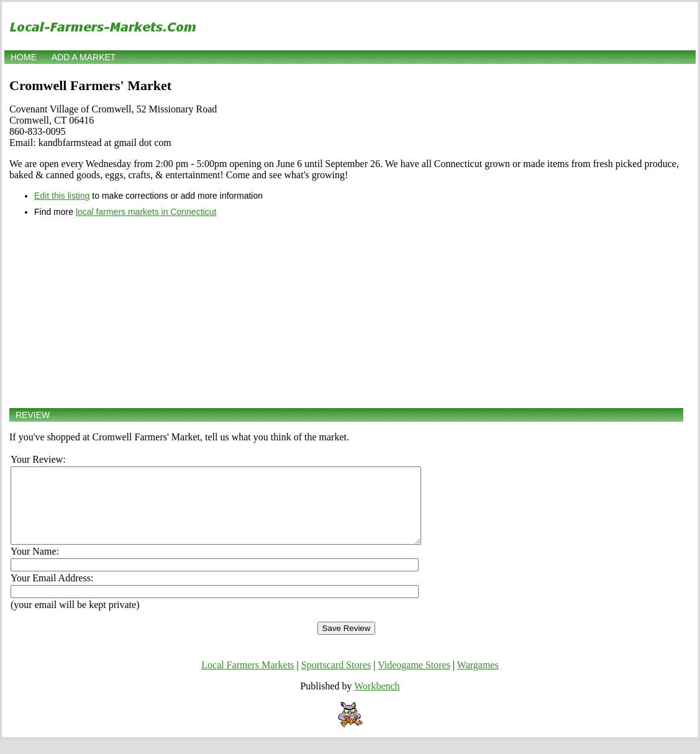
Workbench (377, 701)
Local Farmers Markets (248, 680)
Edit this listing (62, 196)
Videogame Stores (414, 680)
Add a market (84, 57)
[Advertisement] (346, 312)
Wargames (478, 680)
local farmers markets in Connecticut (146, 212)
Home (24, 57)
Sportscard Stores (336, 680)
